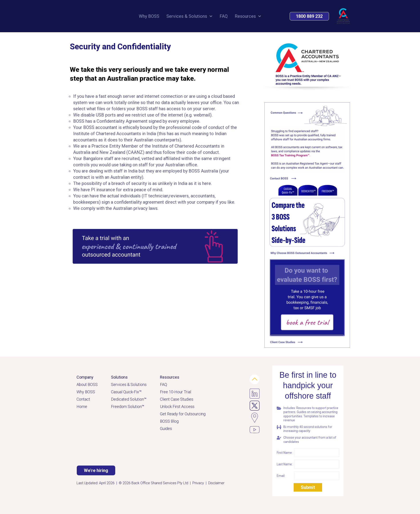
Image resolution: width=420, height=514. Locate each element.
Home (82, 407)
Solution (138, 399)
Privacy (198, 483)
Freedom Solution (128, 407)
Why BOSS (149, 17)
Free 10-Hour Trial (176, 392)
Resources (248, 17)
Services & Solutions (189, 17)
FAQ (224, 17)
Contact (83, 399)
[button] (309, 17)
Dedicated (120, 399)
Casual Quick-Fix (126, 392)
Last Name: (285, 464)
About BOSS (87, 384)
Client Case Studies (177, 399)
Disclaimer (216, 483)
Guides (166, 429)
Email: (281, 476)
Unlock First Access (177, 407)
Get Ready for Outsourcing (183, 414)
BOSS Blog (169, 421)
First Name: (285, 453)
